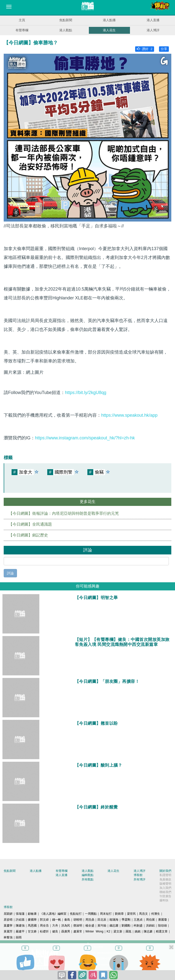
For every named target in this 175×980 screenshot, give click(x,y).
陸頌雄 (162, 926)
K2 (108, 931)
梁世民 (131, 914)
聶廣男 (66, 931)
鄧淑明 (78, 926)
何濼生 (156, 914)
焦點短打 (76, 914)
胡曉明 (78, 920)
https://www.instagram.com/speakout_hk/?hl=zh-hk (85, 438)
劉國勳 (126, 926)
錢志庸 (114, 926)
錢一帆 (57, 920)
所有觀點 (88, 879)
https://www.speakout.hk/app (129, 415)
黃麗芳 (8, 931)
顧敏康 (32, 914)
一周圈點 (91, 914)
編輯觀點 (88, 875)
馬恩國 (32, 926)
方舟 (55, 926)
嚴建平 (20, 931)
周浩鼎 (90, 920)
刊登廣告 (165, 896)
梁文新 (118, 931)
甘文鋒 (32, 931)
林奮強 (8, 937)
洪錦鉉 (150, 926)
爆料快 (164, 900)
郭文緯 (44, 920)
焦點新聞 (66, 20)
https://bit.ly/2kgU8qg (86, 393)
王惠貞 (138, 920)
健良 (55, 931)
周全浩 (44, 926)
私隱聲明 (165, 875)
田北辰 (102, 920)
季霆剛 (126, 920)
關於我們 (165, 871)
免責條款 (165, 879)
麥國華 (32, 920)
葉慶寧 (8, 926)
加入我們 (165, 888)
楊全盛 (90, 926)
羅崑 (128, 931)
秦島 (67, 920)
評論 (10, 573)
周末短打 (106, 914)
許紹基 (20, 920)
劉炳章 (119, 914)
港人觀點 (66, 30)
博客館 (138, 875)
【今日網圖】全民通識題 (30, 524)
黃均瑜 (102, 926)
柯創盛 (138, 926)
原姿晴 (8, 920)
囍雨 (19, 937)
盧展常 (78, 931)
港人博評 (153, 30)
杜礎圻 (44, 931)
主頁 (22, 20)
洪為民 (66, 926)
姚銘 (138, 931)
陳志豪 (148, 931)
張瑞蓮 (20, 914)
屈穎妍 (8, 914)
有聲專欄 (22, 30)
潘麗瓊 (162, 920)
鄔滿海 (114, 920)
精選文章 (162, 931)
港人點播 (109, 20)
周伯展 (150, 920)
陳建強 (20, 926)
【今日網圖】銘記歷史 (28, 535)
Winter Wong (94, 931)
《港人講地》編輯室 (53, 914)
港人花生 (109, 30)
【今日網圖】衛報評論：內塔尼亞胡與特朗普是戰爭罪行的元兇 (64, 513)
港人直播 (153, 20)
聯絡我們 (165, 892)
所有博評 (140, 879)
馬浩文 (143, 914)
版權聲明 (165, 884)
